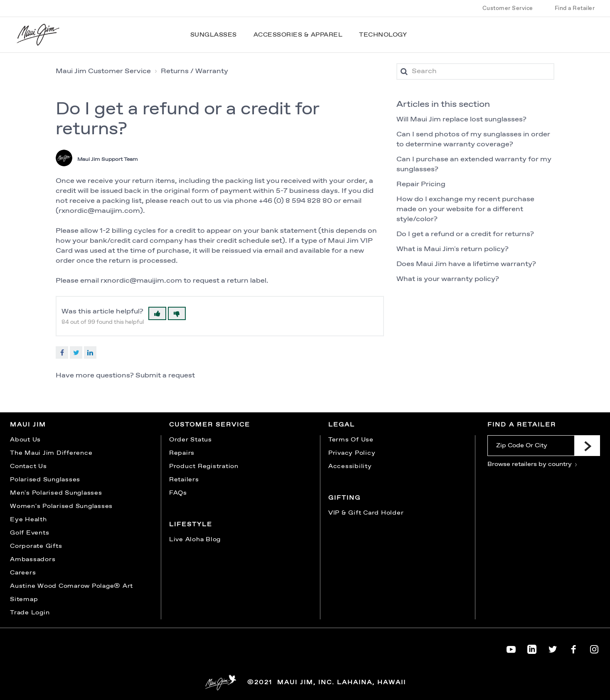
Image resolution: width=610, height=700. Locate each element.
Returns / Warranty (194, 71)
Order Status (191, 440)
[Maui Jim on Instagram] (594, 648)
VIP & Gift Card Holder (366, 513)
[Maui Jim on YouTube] (511, 648)
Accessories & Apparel (298, 35)
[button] (157, 313)
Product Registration (204, 466)
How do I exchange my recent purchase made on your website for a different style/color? (465, 209)
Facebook (62, 352)
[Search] (475, 71)
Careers (23, 573)
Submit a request (165, 376)
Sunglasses (214, 35)
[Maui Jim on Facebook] (573, 648)
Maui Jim (28, 425)
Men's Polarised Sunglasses (56, 493)
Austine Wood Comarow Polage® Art (71, 586)
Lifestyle (191, 525)
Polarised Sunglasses (45, 480)
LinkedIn (90, 352)
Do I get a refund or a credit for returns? (465, 234)
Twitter (76, 352)
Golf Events (30, 533)
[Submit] (587, 446)
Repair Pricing (421, 184)
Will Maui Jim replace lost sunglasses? (461, 120)
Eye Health (28, 520)
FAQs (178, 493)
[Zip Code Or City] (531, 446)
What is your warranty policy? (448, 279)
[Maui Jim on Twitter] (553, 648)
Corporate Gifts (36, 546)
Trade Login (30, 613)
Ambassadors (33, 560)
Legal (342, 425)
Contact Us (28, 466)
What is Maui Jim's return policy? (453, 249)
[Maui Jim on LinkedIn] (532, 648)
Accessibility (350, 466)
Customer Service (508, 8)
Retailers (184, 480)
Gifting (344, 498)
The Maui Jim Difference (51, 453)
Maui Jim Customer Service (103, 71)
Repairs (182, 453)
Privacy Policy (352, 453)
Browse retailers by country (533, 464)
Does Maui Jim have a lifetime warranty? (466, 264)
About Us (25, 440)
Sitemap (24, 599)
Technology (383, 35)
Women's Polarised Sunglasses (61, 506)
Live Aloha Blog (195, 540)
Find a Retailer (575, 8)
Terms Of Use (351, 440)
